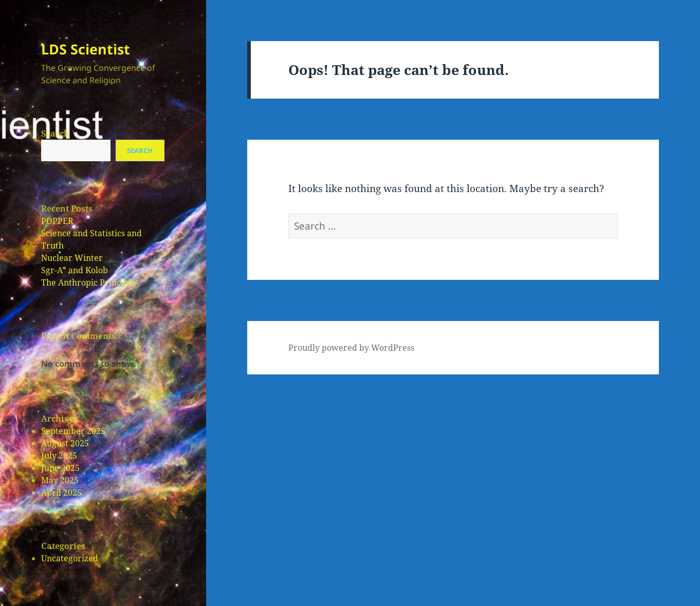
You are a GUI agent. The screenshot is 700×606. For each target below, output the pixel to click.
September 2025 (73, 431)
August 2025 (65, 443)
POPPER (57, 221)
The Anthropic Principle (88, 282)
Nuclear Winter (72, 258)
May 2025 (60, 480)
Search (55, 134)
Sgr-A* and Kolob (75, 270)
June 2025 (60, 468)
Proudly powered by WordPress (351, 348)
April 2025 (61, 493)
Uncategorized (70, 558)
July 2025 (59, 456)
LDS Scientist (86, 49)
